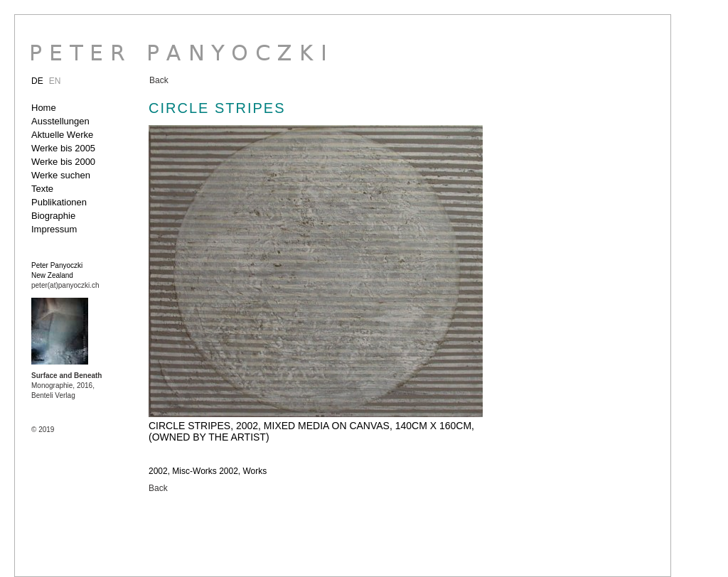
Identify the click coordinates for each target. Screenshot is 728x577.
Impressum (54, 229)
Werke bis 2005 (63, 148)
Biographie (53, 216)
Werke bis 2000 (63, 162)
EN (55, 81)
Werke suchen (61, 175)
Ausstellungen (60, 121)
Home (44, 108)
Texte (42, 189)
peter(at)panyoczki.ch (65, 285)
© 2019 (43, 430)
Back (159, 80)
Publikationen (59, 202)
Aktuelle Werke (62, 135)
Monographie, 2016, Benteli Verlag (66, 385)
